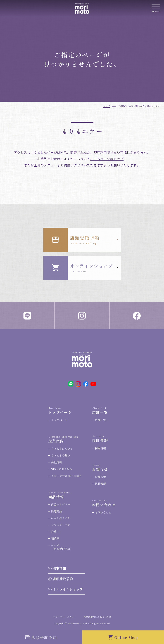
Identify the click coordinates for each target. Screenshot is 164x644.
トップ (106, 106)
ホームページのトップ (107, 159)
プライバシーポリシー (64, 617)
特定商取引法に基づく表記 (97, 617)
